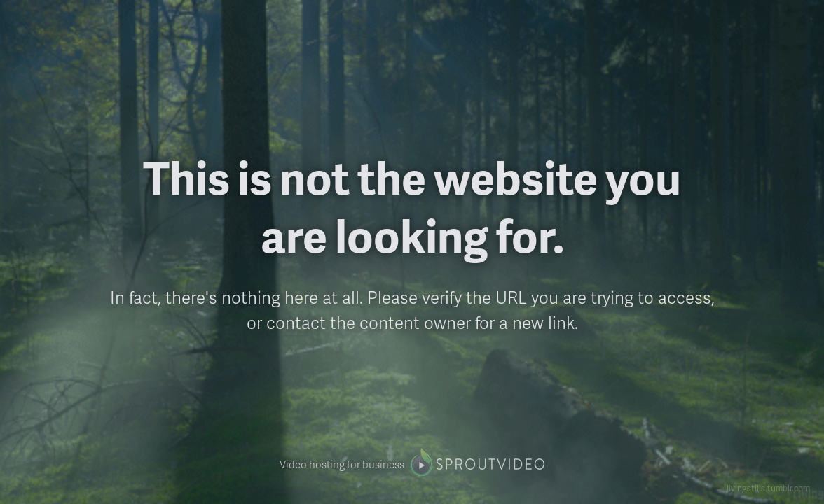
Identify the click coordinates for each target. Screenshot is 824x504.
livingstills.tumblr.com (768, 488)
